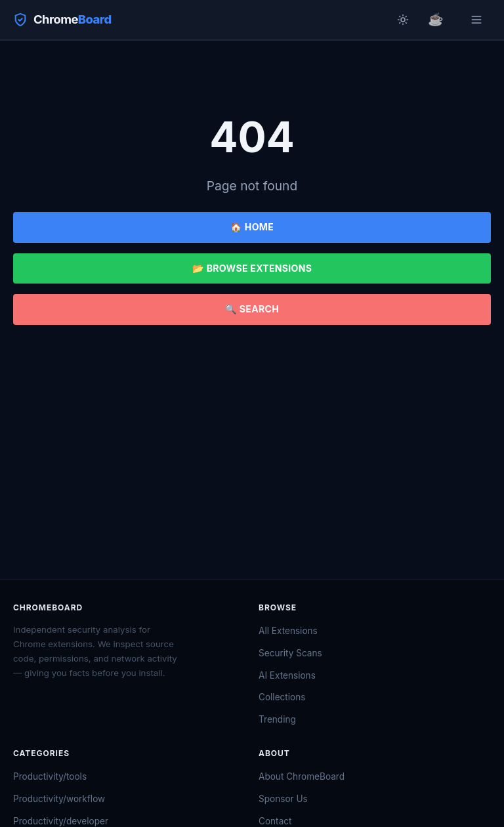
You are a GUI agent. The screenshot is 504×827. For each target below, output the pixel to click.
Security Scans (290, 653)
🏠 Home (252, 227)
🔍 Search (252, 309)
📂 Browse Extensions (252, 268)
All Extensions (288, 631)
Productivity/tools (50, 776)
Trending (277, 719)
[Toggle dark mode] (403, 20)
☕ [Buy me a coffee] (436, 19)
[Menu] (476, 20)
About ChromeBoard (302, 776)
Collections (282, 697)
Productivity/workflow (59, 799)
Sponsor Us (283, 799)
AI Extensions (287, 675)
